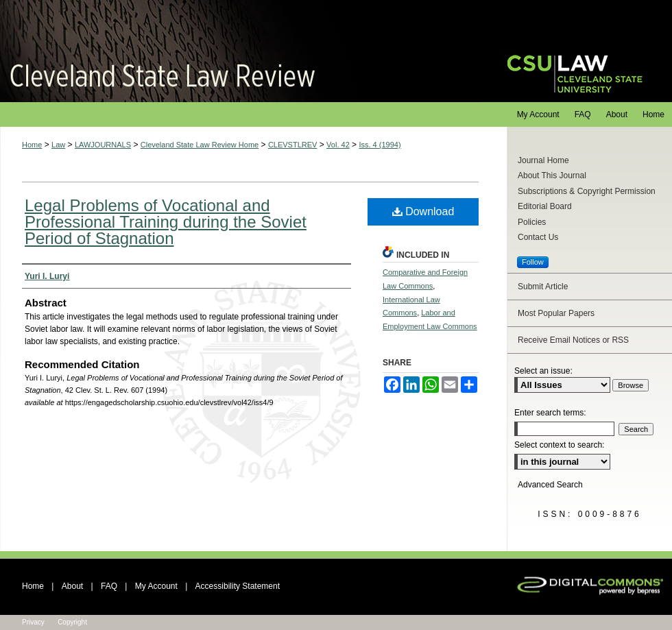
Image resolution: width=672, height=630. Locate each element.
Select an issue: (543, 371)
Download (423, 211)
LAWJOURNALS (103, 145)
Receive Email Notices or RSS (573, 340)
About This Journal (552, 175)
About (72, 586)
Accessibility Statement (238, 586)
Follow (533, 262)
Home (32, 145)
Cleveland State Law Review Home (200, 145)
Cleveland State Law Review (240, 51)
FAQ (109, 586)
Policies (532, 222)
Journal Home (543, 160)
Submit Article (543, 287)
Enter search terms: (550, 413)
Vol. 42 (338, 145)
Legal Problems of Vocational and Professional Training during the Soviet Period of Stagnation (166, 222)
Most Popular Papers (556, 313)
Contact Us (538, 237)
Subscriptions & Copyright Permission (587, 191)
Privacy (33, 622)
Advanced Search (550, 485)
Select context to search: (559, 445)
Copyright (72, 622)
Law (58, 145)
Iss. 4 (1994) (380, 145)
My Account (156, 586)
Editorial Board (545, 206)
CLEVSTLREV (293, 145)
